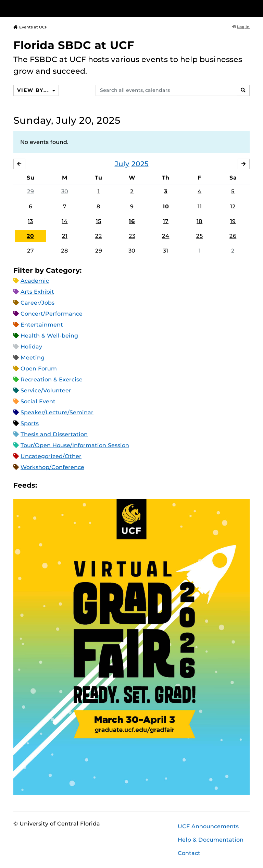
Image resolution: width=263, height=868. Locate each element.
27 (30, 251)
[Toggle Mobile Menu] (248, 8)
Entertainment (42, 325)
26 (233, 236)
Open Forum (39, 369)
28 (65, 251)
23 (132, 236)
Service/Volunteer (46, 390)
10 (166, 206)
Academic (35, 281)
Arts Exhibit (37, 292)
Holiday (31, 347)
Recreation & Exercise (52, 380)
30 (65, 191)
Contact (189, 853)
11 (200, 206)
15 (99, 221)
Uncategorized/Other (51, 456)
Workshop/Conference (52, 467)
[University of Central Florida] (59, 8)
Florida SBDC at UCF (74, 45)
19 (233, 221)
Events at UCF (30, 27)
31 (166, 251)
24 (166, 236)
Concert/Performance (52, 314)
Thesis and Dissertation (54, 434)
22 (99, 236)
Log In (241, 27)
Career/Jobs (37, 303)
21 (65, 236)
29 (30, 191)
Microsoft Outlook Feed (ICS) (58, 485)
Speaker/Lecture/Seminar (57, 412)
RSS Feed (69, 485)
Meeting (33, 358)
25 (200, 236)
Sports (30, 423)
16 (132, 221)
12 (233, 206)
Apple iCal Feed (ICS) (46, 485)
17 (166, 221)
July (122, 164)
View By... (34, 90)
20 (30, 236)
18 (199, 221)
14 (65, 221)
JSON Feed (92, 485)
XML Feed (81, 485)
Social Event (38, 401)
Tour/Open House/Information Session (75, 445)
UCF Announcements (208, 826)
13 (30, 221)
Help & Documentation (211, 840)
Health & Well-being (49, 336)
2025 (140, 164)
